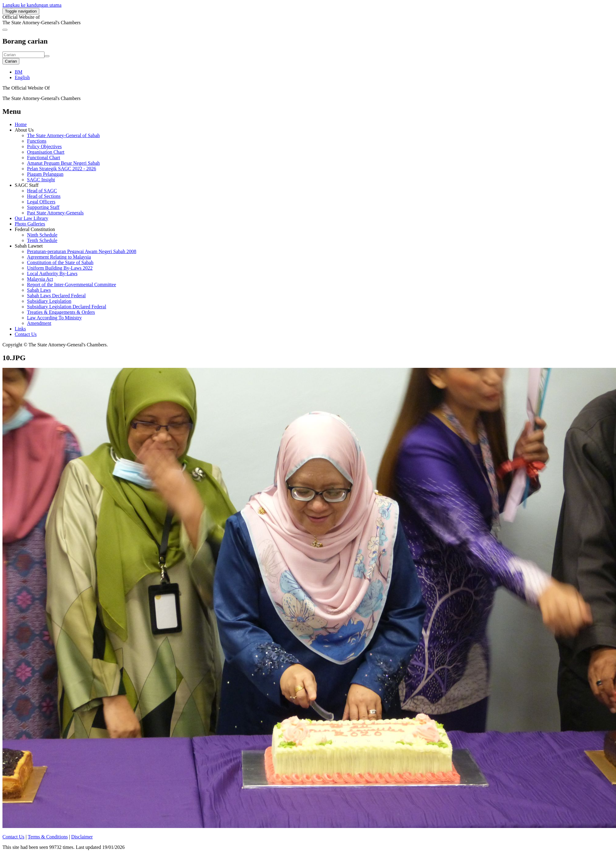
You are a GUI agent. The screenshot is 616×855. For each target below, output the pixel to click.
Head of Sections (44, 196)
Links (20, 329)
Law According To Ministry (54, 318)
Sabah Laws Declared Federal (56, 296)
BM (19, 72)
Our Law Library (31, 218)
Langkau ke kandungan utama (32, 5)
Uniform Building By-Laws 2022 (60, 268)
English (22, 77)
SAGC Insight (41, 180)
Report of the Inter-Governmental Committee (71, 285)
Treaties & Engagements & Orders (61, 312)
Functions (37, 141)
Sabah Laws (39, 290)
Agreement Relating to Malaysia (59, 257)
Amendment (39, 323)
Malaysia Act (40, 279)
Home (21, 124)
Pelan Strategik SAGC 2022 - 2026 (62, 169)
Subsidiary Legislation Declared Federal (67, 307)
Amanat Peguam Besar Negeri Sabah (63, 163)
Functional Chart (44, 158)
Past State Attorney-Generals (55, 213)
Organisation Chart (46, 152)
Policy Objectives (44, 146)
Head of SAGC (42, 191)
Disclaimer (82, 837)
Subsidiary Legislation (49, 301)
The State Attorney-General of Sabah (63, 135)
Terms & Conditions (48, 837)
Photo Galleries (30, 224)
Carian (11, 61)
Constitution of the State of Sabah (60, 262)
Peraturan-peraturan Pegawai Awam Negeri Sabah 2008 (82, 251)
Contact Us (26, 334)
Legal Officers (41, 202)
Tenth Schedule (42, 240)
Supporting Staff (43, 207)
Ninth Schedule (42, 235)
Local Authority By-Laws (52, 273)
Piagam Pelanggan (45, 174)
